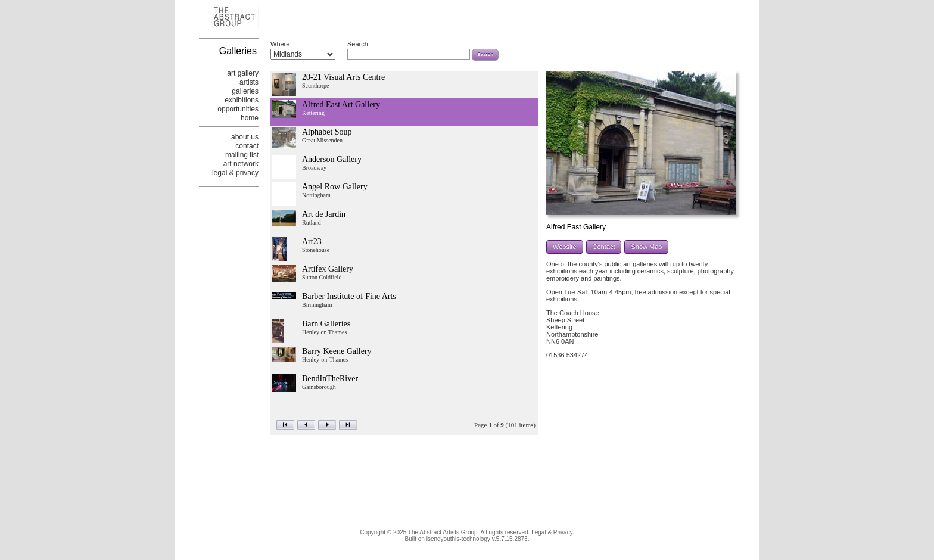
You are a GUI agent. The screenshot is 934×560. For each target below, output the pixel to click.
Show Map (646, 247)
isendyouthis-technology (458, 539)
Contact (604, 247)
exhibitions (242, 100)
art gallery (243, 73)
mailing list (242, 155)
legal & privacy (235, 173)
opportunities (238, 109)
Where (280, 44)
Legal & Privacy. (553, 532)
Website (565, 247)
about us (245, 137)
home (250, 118)
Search (358, 44)
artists (249, 82)
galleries (245, 91)
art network (241, 164)
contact (247, 146)
